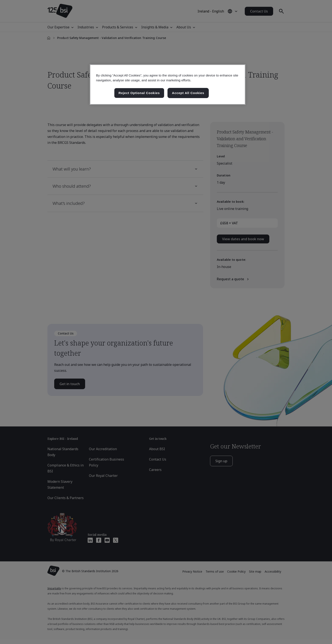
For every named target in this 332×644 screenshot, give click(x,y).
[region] (168, 85)
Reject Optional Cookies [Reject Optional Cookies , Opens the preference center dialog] (139, 93)
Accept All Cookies (188, 93)
